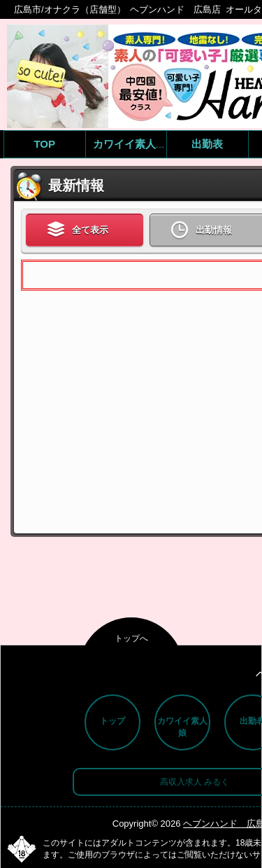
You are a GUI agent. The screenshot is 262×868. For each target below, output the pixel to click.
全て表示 (78, 230)
